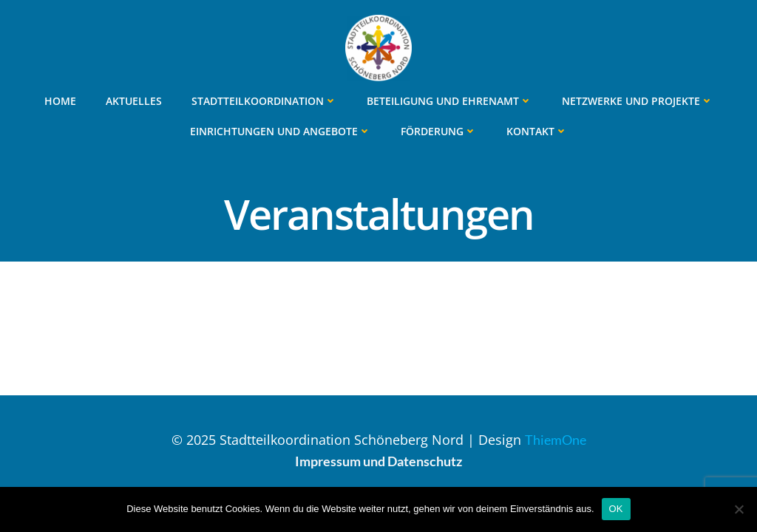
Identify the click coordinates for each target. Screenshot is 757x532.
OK (616, 509)
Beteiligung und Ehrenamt (449, 101)
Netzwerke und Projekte (638, 101)
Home (60, 101)
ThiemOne (556, 440)
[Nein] (739, 509)
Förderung (439, 131)
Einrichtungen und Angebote (281, 131)
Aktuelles (134, 101)
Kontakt (537, 131)
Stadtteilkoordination (264, 101)
